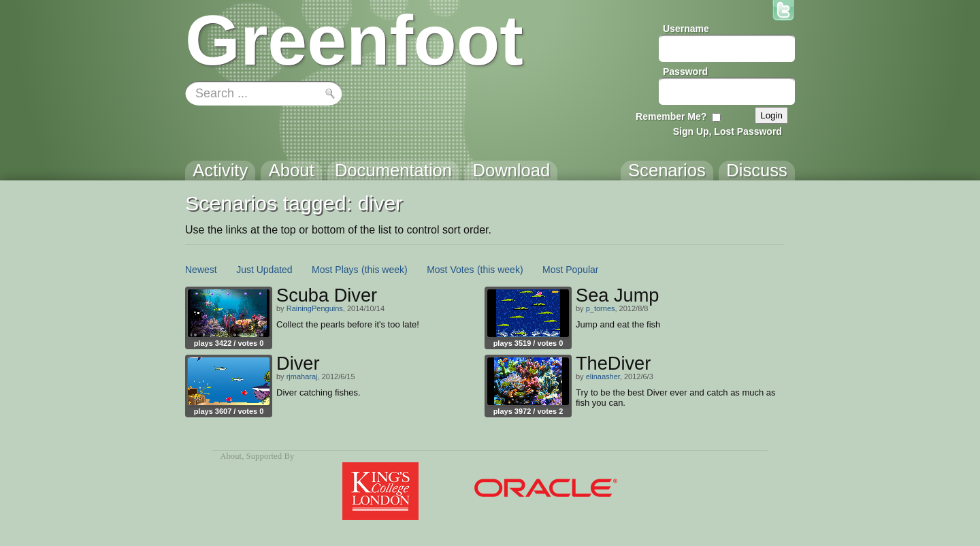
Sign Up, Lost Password (728, 131)
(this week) (385, 270)
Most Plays (335, 270)
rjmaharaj (302, 376)
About (231, 456)
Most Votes (450, 270)
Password (685, 71)
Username (686, 29)
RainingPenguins (315, 308)
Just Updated (264, 270)
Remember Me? (671, 116)
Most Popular (570, 270)
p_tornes (601, 308)
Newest (201, 270)
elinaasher (603, 376)
